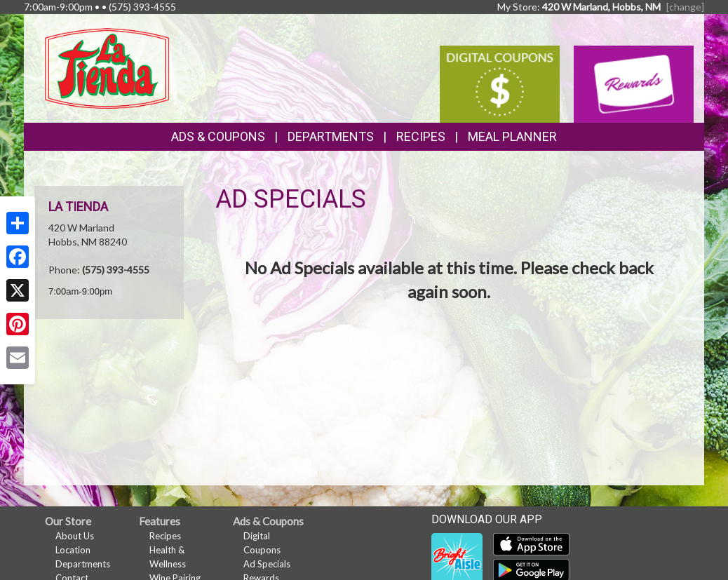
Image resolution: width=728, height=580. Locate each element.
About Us (75, 536)
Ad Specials (267, 564)
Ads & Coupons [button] (218, 136)
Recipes (421, 136)
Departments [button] (331, 136)
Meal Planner (512, 136)
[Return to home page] (107, 67)
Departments (83, 564)
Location (73, 550)
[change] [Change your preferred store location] (685, 7)
